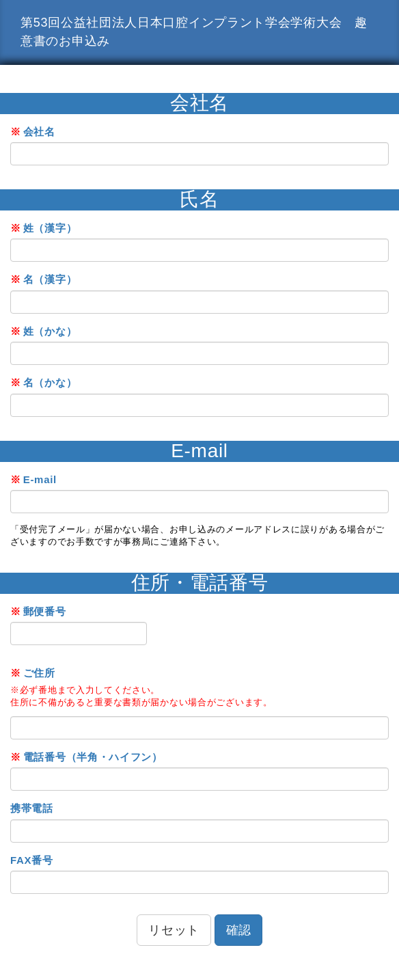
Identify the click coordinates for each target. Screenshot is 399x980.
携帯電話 (32, 808)
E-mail (33, 479)
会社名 (33, 132)
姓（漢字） (43, 228)
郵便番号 (38, 611)
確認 (238, 930)
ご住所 (33, 673)
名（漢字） (43, 279)
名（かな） (43, 382)
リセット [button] (174, 930)
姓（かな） (43, 331)
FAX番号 (32, 860)
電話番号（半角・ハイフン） (86, 757)
